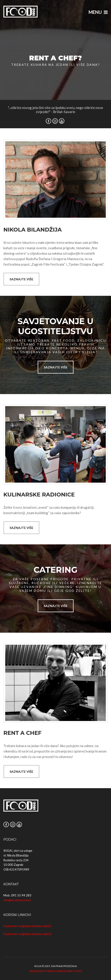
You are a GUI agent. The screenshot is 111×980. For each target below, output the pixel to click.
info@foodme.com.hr (17, 900)
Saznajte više (21, 279)
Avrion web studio (70, 971)
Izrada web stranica (43, 971)
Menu (98, 12)
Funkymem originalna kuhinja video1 (27, 926)
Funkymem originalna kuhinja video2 (27, 934)
